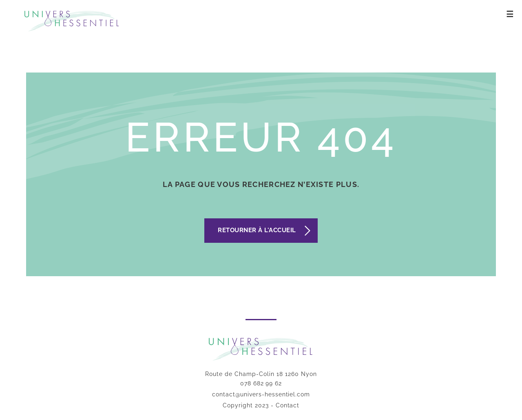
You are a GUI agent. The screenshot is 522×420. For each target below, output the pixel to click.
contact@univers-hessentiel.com (261, 394)
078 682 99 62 (261, 383)
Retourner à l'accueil (257, 230)
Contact (288, 405)
